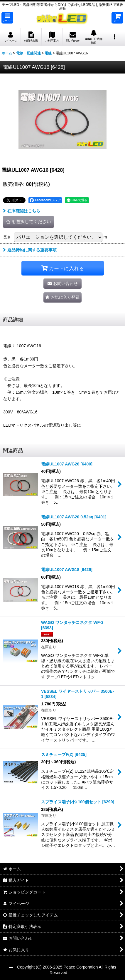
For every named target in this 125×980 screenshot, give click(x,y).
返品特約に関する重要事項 (30, 250)
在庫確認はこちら (22, 211)
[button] (7, 18)
